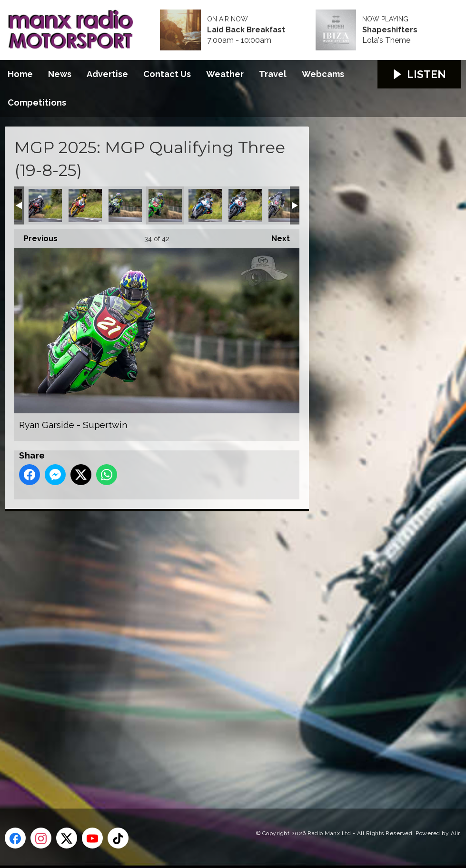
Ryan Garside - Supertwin (165, 205)
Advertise (107, 74)
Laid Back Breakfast (246, 30)
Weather (225, 74)
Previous (36, 236)
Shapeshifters (390, 30)
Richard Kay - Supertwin (45, 205)
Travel (273, 74)
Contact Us (167, 74)
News (60, 74)
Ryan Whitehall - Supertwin (245, 205)
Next (276, 236)
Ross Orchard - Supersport (85, 205)
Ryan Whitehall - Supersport (205, 205)
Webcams (323, 74)
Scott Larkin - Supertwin (285, 205)
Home (20, 74)
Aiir (455, 833)
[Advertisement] (183, 649)
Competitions (37, 102)
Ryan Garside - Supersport (125, 205)
